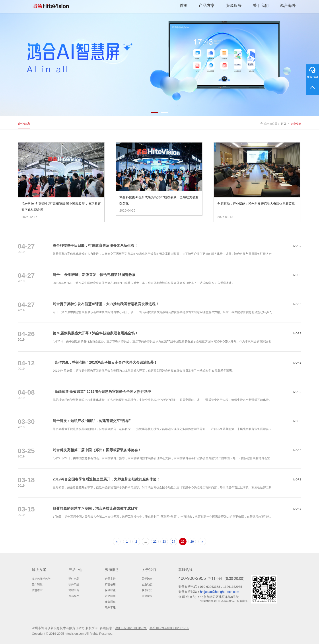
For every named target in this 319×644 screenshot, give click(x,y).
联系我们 (147, 590)
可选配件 (74, 596)
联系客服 (110, 607)
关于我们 (261, 6)
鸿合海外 (288, 6)
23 (164, 542)
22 (155, 542)
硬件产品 (74, 579)
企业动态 (24, 124)
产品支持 (110, 579)
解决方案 (39, 570)
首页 (184, 6)
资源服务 (234, 6)
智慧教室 (37, 590)
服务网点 (110, 602)
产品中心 (76, 570)
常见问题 (110, 596)
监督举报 (147, 596)
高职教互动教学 (41, 579)
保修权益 (110, 590)
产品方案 (207, 6)
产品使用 (110, 584)
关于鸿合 (147, 579)
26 (192, 542)
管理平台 (74, 590)
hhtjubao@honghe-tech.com (220, 592)
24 (173, 542)
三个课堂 (37, 584)
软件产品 (74, 584)
